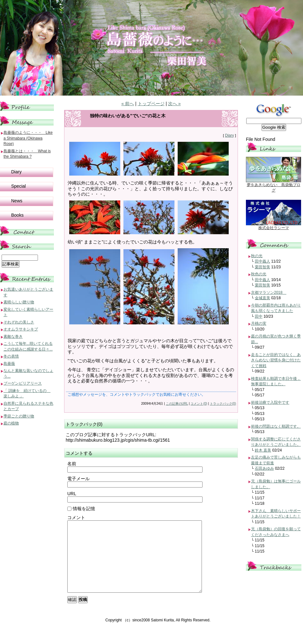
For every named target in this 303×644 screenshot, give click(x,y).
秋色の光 (259, 274)
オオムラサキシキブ (21, 329)
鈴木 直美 (263, 450)
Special (18, 186)
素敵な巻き (13, 336)
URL (72, 494)
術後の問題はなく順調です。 (276, 426)
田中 (259, 316)
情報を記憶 (81, 509)
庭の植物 (11, 423)
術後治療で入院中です (270, 402)
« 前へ (128, 104)
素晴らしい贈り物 (19, 302)
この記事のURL (177, 404)
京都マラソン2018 (269, 293)
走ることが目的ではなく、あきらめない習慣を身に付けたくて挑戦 (276, 360)
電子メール (78, 479)
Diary (229, 135)
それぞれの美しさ (19, 322)
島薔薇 (9, 364)
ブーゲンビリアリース (23, 383)
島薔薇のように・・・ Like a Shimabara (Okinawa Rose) (28, 138)
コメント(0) (199, 404)
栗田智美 (262, 267)
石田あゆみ (264, 468)
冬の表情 (11, 356)
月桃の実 (259, 323)
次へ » (174, 104)
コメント (76, 517)
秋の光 (257, 256)
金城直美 (262, 298)
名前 (72, 464)
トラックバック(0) (223, 404)
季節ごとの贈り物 (19, 416)
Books (17, 215)
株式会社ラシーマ (274, 228)
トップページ (151, 104)
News (17, 201)
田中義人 (262, 261)
